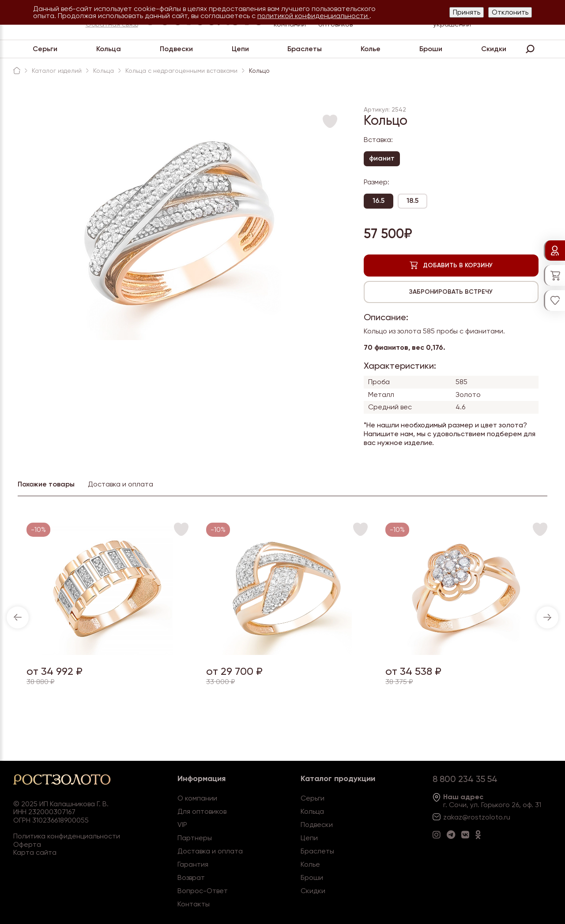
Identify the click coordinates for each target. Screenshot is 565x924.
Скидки (494, 49)
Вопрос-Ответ (203, 891)
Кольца (109, 49)
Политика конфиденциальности (67, 836)
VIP (182, 825)
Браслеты (305, 49)
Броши (431, 49)
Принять (467, 12)
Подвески (176, 49)
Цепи (240, 49)
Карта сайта (35, 852)
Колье (371, 49)
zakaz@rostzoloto (473, 817)
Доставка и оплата (210, 851)
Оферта (27, 844)
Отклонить (510, 12)
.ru (506, 817)
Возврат (191, 877)
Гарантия (193, 864)
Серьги (45, 49)
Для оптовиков (202, 811)
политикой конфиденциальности (313, 16)
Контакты (194, 904)
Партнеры (195, 838)
